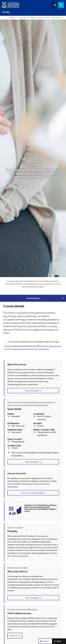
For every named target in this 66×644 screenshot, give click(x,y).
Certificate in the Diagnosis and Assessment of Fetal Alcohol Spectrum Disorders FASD (41, 18)
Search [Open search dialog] (61, 5)
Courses (12, 18)
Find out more (15, 635)
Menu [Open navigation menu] (55, 5)
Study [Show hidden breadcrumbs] (4, 18)
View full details (32, 390)
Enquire (46, 641)
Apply (59, 641)
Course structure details (32, 493)
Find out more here (20, 556)
